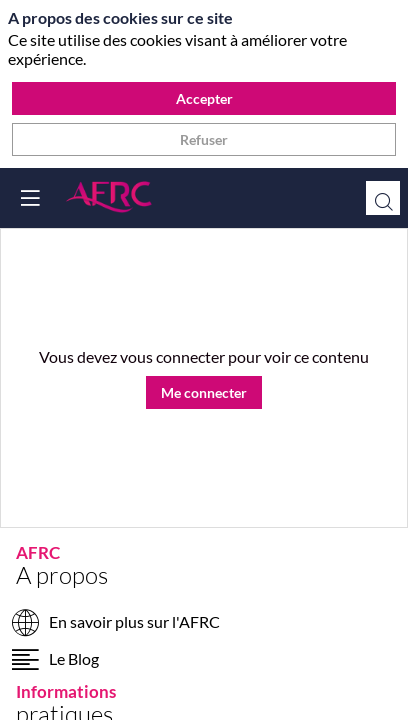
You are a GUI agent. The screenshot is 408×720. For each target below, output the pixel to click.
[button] (30, 198)
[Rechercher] (383, 198)
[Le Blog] (204, 662)
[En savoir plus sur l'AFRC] (204, 625)
